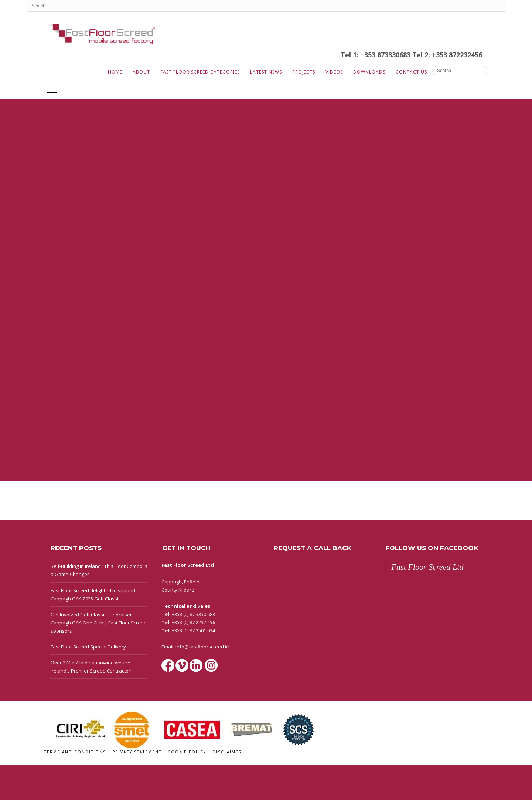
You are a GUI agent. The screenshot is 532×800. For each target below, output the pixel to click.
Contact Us (411, 72)
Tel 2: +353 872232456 (447, 55)
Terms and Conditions (76, 752)
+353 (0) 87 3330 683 (193, 614)
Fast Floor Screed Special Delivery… (90, 647)
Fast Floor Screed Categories (200, 72)
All (52, 88)
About (141, 72)
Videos (334, 72)
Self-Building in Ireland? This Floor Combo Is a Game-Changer (99, 570)
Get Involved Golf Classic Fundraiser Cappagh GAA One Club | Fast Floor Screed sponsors (99, 623)
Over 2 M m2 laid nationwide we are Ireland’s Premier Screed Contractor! (91, 667)
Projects (304, 72)
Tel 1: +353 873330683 (376, 55)
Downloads (369, 72)
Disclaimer (227, 752)
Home (115, 72)
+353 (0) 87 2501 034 (193, 630)
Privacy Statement (138, 752)
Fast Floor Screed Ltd (428, 567)
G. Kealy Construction (100, 88)
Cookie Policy (188, 752)
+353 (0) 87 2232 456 (193, 622)
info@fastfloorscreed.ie (202, 647)
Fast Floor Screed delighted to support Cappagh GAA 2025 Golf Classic (93, 595)
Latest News (266, 72)
